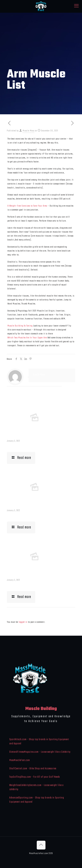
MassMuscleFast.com (20, 760)
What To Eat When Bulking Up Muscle (34, 585)
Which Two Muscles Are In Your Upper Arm (27, 338)
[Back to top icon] (41, 845)
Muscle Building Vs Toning (20, 326)
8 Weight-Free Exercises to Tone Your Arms (27, 206)
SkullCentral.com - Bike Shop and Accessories (33, 769)
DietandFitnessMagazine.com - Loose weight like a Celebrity (40, 752)
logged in (23, 622)
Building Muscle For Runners (29, 516)
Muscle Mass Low (20, 446)
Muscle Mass (28, 131)
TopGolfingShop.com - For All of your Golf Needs (35, 777)
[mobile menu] (76, 6)
